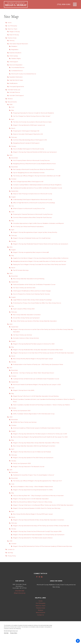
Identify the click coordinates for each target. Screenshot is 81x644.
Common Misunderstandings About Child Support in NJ (30, 140)
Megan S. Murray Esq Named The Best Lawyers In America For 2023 (34, 344)
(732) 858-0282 (64, 4)
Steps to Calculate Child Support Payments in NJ (28, 134)
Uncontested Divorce (18, 67)
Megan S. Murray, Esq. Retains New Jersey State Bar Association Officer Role (36, 443)
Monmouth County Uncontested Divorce (24, 74)
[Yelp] (39, 577)
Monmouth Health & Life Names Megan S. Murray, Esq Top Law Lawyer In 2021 (37, 385)
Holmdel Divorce (15, 92)
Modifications (13, 83)
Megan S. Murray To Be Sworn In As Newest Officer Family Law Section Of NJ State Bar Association (43, 505)
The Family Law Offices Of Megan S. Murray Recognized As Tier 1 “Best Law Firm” (38, 481)
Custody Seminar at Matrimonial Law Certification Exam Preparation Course (36, 379)
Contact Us (11, 549)
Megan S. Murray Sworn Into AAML (24, 390)
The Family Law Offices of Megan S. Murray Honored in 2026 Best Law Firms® (37, 176)
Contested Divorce (17, 71)
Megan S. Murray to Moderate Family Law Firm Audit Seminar (32, 238)
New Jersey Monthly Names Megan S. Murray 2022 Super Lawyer (33, 359)
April (13, 119)
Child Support (14, 62)
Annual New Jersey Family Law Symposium (26, 318)
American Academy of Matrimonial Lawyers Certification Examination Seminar (37, 428)
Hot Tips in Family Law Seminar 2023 (24, 288)
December (15, 158)
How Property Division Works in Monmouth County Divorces (31, 160)
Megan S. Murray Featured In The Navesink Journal (29, 467)
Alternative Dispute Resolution (19, 44)
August (13, 197)
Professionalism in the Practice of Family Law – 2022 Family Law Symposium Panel (38, 364)
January (14, 146)
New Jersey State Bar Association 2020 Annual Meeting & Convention (34, 446)
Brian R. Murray (14, 35)
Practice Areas (12, 38)
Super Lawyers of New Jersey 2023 (24, 309)
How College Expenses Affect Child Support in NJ (28, 182)
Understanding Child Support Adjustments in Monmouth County (33, 200)
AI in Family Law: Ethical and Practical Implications (28, 227)
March (13, 128)
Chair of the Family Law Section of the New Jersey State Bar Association (35, 321)
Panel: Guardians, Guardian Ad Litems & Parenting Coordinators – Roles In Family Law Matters (41, 405)
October (14, 179)
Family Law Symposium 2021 (22, 411)
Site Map (10, 553)
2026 (11, 104)
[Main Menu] (75, 4)
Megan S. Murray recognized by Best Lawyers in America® (31, 252)
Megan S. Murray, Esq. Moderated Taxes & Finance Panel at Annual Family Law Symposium (41, 244)
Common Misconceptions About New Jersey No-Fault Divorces (32, 217)
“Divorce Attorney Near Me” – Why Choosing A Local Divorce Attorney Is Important (38, 496)
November (15, 167)
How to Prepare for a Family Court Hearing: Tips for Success (31, 294)
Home (10, 23)
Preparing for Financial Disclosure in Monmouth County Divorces (33, 214)
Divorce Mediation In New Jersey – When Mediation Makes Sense (33, 487)
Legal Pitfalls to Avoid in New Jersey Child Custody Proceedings (32, 300)
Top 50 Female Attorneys (21, 270)
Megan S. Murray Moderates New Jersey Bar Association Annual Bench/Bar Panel (38, 350)
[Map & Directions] (20, 593)
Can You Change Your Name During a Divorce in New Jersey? (32, 116)
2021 (11, 368)
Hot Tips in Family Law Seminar (23, 335)
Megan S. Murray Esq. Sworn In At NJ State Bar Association (31, 499)
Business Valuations (15, 53)
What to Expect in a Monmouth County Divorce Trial (29, 208)
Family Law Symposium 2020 (22, 463)
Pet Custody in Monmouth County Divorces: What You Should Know (34, 169)
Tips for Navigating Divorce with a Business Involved (29, 173)
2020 (11, 417)
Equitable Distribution (16, 77)
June (13, 107)
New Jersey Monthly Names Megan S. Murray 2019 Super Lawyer (33, 514)
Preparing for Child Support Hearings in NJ (26, 131)
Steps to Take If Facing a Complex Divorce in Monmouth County (33, 194)
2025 (11, 155)
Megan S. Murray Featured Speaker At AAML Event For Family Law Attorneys (37, 508)
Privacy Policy (12, 556)
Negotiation (15, 50)
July (12, 206)
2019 (11, 470)
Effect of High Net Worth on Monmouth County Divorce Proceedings (34, 203)
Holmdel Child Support (17, 95)
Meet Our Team (12, 29)
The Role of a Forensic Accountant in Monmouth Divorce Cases (32, 122)
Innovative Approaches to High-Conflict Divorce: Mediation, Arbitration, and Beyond (38, 223)
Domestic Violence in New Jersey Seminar (26, 338)
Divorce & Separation (16, 65)
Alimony (12, 41)
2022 (11, 324)
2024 (11, 247)
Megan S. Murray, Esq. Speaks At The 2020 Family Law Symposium (33, 458)
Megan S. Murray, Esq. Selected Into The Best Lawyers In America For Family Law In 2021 (40, 434)
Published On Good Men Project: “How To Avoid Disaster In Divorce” (34, 475)
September (15, 191)
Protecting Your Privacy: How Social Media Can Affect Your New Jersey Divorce (37, 303)
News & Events (12, 102)
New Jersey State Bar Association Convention (27, 315)
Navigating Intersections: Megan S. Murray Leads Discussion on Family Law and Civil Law (40, 261)
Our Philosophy (12, 26)
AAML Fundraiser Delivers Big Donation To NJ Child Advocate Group (34, 414)
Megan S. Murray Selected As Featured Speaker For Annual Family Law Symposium (39, 535)
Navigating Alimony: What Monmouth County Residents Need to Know (34, 164)
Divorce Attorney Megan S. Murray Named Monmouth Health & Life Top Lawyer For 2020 (40, 437)
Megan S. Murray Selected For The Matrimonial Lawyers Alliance (33, 538)
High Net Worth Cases (16, 80)
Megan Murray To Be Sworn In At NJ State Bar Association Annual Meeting (36, 396)
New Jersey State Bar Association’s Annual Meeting (29, 279)
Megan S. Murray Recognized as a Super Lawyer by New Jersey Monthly (35, 232)
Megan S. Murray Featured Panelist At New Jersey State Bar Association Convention (39, 520)
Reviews (10, 99)
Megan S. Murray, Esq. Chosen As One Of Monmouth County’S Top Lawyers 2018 (37, 531)
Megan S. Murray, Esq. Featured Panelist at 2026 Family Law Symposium (35, 152)
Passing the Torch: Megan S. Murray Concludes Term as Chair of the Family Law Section (40, 264)
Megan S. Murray (15, 32)
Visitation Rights (16, 58)
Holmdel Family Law (14, 90)
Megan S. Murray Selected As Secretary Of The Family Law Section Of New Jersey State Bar (41, 526)
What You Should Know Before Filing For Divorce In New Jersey (33, 502)
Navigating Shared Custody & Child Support (26, 143)
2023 (11, 273)
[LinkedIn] (42, 577)
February (14, 137)
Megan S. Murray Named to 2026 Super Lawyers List (29, 125)
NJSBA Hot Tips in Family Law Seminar (25, 422)
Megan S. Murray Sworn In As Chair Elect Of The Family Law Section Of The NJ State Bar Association (43, 353)
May (12, 110)
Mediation (14, 46)
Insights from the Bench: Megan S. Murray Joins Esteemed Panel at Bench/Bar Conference (41, 258)
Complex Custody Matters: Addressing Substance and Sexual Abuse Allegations (37, 185)
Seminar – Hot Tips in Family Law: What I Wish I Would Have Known (34, 373)
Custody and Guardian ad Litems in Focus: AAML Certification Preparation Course (38, 188)
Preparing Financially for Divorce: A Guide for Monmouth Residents (33, 113)
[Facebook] (37, 577)
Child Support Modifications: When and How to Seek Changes (32, 291)
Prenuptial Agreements (17, 87)
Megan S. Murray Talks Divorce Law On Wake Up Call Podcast (32, 452)
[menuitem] (40, 601)
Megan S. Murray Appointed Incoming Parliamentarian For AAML (33, 490)
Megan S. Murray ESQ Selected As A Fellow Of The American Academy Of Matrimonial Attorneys (43, 546)
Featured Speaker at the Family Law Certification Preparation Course (34, 284)
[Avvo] (44, 577)
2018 (11, 541)
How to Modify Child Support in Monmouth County (28, 149)
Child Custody (14, 56)
